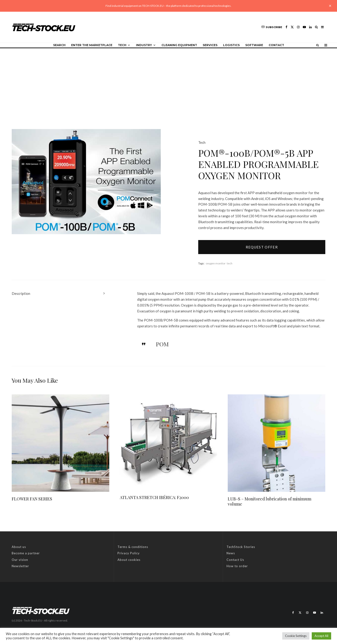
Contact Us (235, 560)
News (231, 553)
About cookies (129, 560)
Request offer (262, 247)
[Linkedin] (310, 27)
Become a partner (26, 553)
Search (59, 45)
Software (254, 45)
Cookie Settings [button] (296, 636)
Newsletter (20, 566)
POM (162, 344)
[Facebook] (286, 27)
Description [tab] (21, 293)
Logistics (231, 45)
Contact (276, 45)
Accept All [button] (321, 636)
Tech (122, 45)
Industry (144, 45)
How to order (237, 566)
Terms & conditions (133, 547)
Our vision (20, 560)
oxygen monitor (216, 263)
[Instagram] (298, 27)
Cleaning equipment (179, 45)
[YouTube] (304, 27)
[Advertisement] (168, 83)
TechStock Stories (241, 547)
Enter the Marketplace (92, 45)
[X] (292, 27)
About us (19, 547)
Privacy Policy (129, 553)
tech (230, 263)
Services (210, 45)
